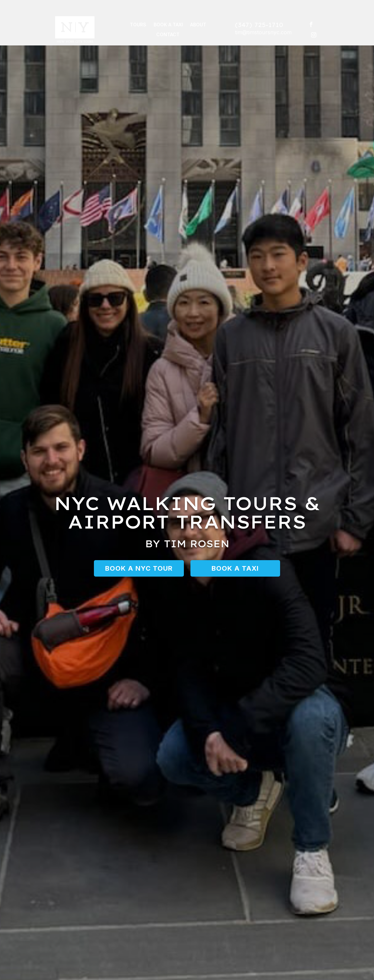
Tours (138, 25)
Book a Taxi (168, 25)
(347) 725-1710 (259, 25)
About (198, 25)
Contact (168, 35)
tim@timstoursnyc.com (263, 33)
